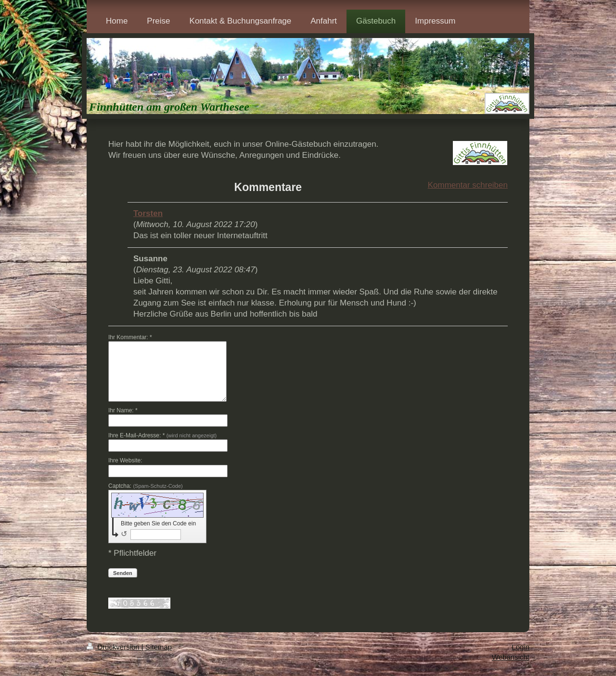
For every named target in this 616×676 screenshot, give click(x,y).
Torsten (148, 213)
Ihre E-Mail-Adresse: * (162, 435)
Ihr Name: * (123, 410)
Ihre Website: (125, 460)
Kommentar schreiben (468, 185)
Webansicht (511, 657)
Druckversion (114, 647)
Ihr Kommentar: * (130, 337)
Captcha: (146, 486)
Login (520, 647)
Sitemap (159, 647)
